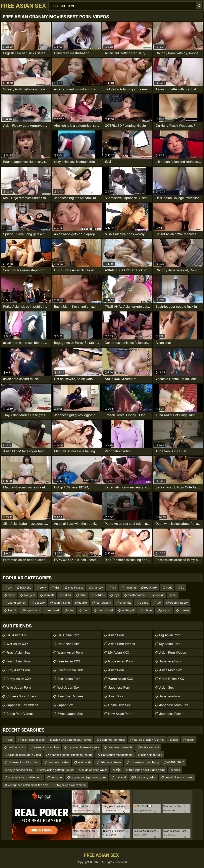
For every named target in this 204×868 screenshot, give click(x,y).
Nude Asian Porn (120, 661)
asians (144, 603)
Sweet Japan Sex (70, 714)
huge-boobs (32, 610)
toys (116, 595)
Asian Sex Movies (70, 696)
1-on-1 (12, 610)
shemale (49, 595)
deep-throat (105, 610)
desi (10, 740)
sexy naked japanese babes (88, 777)
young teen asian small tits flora (28, 785)
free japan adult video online (147, 770)
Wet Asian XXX (17, 644)
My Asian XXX (119, 652)
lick (114, 587)
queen (190, 740)
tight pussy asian (145, 777)
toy (159, 603)
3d (183, 587)
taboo (11, 595)
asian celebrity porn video (24, 755)
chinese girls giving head (24, 762)
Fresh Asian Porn (19, 661)
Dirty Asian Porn (18, 670)
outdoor (100, 595)
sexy (43, 587)
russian (184, 610)
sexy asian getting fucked (57, 770)
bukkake (26, 587)
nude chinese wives (95, 770)
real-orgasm (103, 603)
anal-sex (98, 587)
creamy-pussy (179, 603)
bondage (56, 777)
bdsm (83, 595)
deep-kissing (62, 603)
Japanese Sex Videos (22, 705)
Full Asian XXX (17, 635)
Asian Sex (166, 687)
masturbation (136, 595)
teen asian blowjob (120, 747)
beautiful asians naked (179, 777)
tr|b (118, 770)
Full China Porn (68, 635)
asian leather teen (33, 740)
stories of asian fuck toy (149, 740)
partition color (17, 747)
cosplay (40, 603)
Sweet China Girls (70, 670)
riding (71, 610)
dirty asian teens (111, 762)
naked (67, 595)
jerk (176, 740)
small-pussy (76, 587)
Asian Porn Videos (122, 644)
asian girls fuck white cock (25, 777)
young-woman (17, 603)
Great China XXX (172, 679)
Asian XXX (116, 696)
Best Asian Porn (69, 679)
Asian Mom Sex (171, 670)
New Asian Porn (120, 714)
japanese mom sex (174, 705)
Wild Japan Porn (19, 687)
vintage (147, 610)
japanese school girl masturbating (71, 755)
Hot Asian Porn (68, 644)
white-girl (128, 610)
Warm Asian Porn (70, 652)
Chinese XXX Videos (22, 696)
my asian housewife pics (83, 747)
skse (177, 770)
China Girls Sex (119, 705)
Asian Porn (116, 635)
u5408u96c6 (176, 762)
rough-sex (151, 587)
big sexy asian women (71, 785)
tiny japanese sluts (20, 770)
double (83, 603)
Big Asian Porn (170, 635)
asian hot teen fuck (112, 740)
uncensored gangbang (144, 762)
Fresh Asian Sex (18, 652)
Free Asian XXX (69, 661)
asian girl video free (47, 747)
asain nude (84, 762)
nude (169, 587)
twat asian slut (150, 747)
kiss (57, 587)
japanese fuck (170, 661)
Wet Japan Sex (68, 687)
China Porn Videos (20, 714)
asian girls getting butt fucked (72, 740)
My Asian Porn (170, 644)
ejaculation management (117, 755)
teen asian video (58, 762)
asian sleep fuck (152, 755)
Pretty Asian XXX (19, 679)
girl (10, 587)
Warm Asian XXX (121, 679)
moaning (130, 587)
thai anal (120, 777)
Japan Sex (65, 705)
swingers (29, 595)
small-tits (125, 603)
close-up (159, 595)
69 (175, 595)
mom (86, 610)
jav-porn (166, 610)
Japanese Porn (119, 687)
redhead (53, 610)
